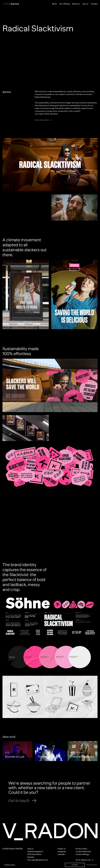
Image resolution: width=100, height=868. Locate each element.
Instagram (62, 852)
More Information (43, 120)
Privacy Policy (81, 849)
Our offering (64, 4)
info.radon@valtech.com (38, 860)
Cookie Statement (83, 852)
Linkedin (61, 854)
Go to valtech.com (85, 860)
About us (76, 4)
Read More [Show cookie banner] (92, 865)
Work (54, 4)
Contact (94, 4)
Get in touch (22, 801)
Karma (11, 4)
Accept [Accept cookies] (75, 865)
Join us (85, 4)
